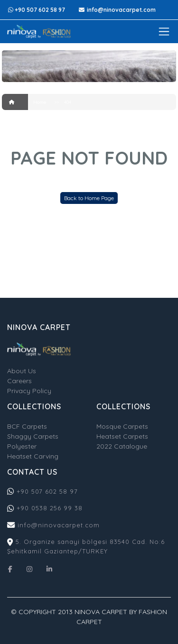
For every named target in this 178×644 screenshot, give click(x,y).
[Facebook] (10, 568)
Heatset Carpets (122, 436)
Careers (19, 381)
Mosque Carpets (122, 426)
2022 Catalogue (122, 446)
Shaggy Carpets (33, 436)
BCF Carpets (27, 426)
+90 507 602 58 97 (46, 491)
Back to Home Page (89, 198)
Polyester (22, 446)
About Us (22, 371)
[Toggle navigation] (164, 32)
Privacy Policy (29, 391)
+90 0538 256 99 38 (50, 508)
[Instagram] (29, 568)
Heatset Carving (33, 456)
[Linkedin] (49, 568)
